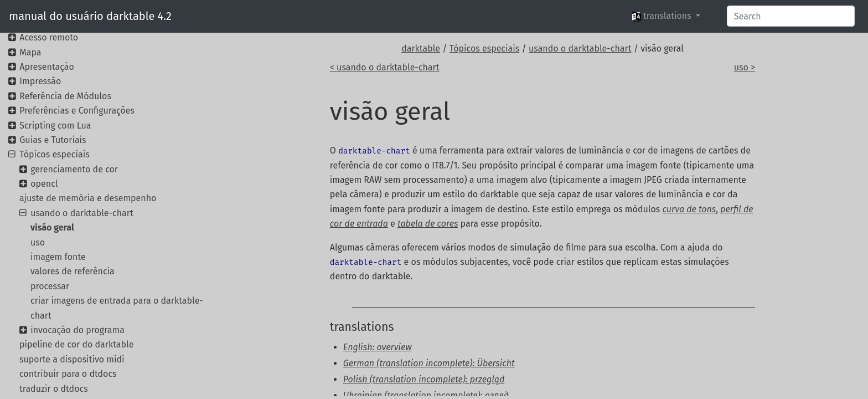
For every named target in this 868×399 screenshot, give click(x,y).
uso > (745, 67)
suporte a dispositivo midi (72, 359)
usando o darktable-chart (580, 48)
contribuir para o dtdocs (68, 374)
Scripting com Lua (55, 126)
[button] (666, 16)
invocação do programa (77, 330)
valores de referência (73, 271)
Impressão (40, 81)
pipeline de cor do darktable (76, 344)
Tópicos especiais (484, 48)
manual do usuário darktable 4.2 (90, 16)
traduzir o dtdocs (54, 389)
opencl (44, 184)
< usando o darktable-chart (385, 67)
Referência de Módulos (65, 96)
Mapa (30, 52)
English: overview (378, 347)
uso (38, 242)
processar (50, 286)
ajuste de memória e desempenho (88, 198)
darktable (421, 48)
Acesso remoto (49, 37)
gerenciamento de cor (74, 169)
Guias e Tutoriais (53, 140)
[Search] (791, 16)
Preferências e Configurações (77, 111)
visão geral (52, 227)
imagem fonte (58, 257)
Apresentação (47, 67)
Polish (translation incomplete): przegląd (424, 379)
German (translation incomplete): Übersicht (429, 363)
